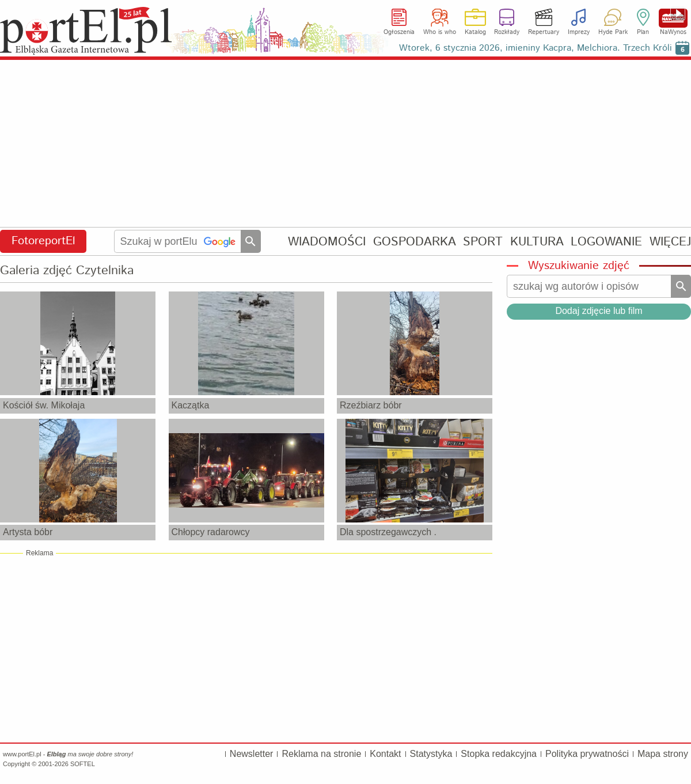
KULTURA (537, 242)
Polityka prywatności (587, 754)
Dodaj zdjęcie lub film (599, 311)
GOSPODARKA (415, 242)
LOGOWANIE (606, 242)
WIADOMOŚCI (327, 242)
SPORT (483, 242)
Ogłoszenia (399, 32)
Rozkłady (507, 32)
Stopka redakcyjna (499, 754)
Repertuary (544, 32)
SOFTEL (83, 764)
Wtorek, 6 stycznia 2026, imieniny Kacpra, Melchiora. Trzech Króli (536, 48)
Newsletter (252, 754)
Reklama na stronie (321, 754)
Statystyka (431, 754)
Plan (643, 32)
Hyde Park (613, 32)
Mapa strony (663, 754)
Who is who (440, 32)
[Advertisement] (345, 144)
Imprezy (579, 32)
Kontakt (385, 754)
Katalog (475, 32)
